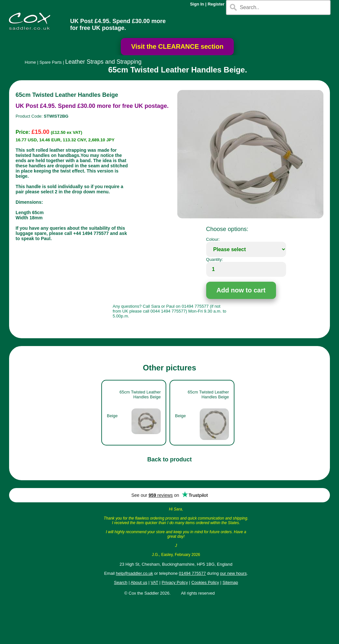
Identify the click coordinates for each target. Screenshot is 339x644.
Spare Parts (50, 62)
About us (139, 582)
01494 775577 (192, 573)
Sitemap (230, 582)
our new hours (233, 573)
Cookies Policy (205, 582)
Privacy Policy (175, 582)
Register (216, 4)
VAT (154, 582)
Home (30, 62)
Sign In (197, 4)
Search (121, 582)
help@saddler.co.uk (134, 573)
